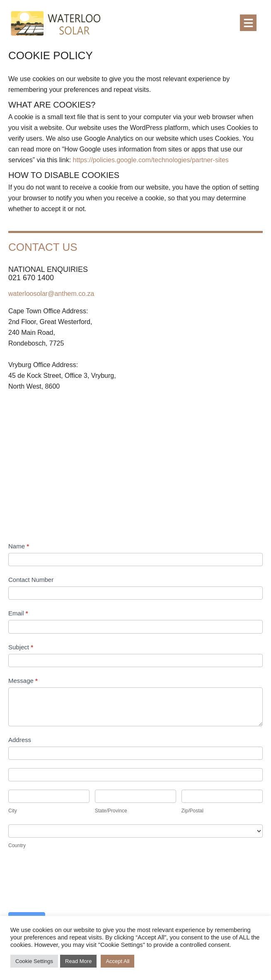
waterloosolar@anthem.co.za (51, 294)
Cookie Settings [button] (34, 961)
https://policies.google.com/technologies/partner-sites (151, 160)
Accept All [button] (117, 961)
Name (19, 546)
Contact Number (31, 580)
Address (20, 740)
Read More (78, 961)
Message (23, 681)
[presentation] (71, 884)
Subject (21, 647)
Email (18, 613)
